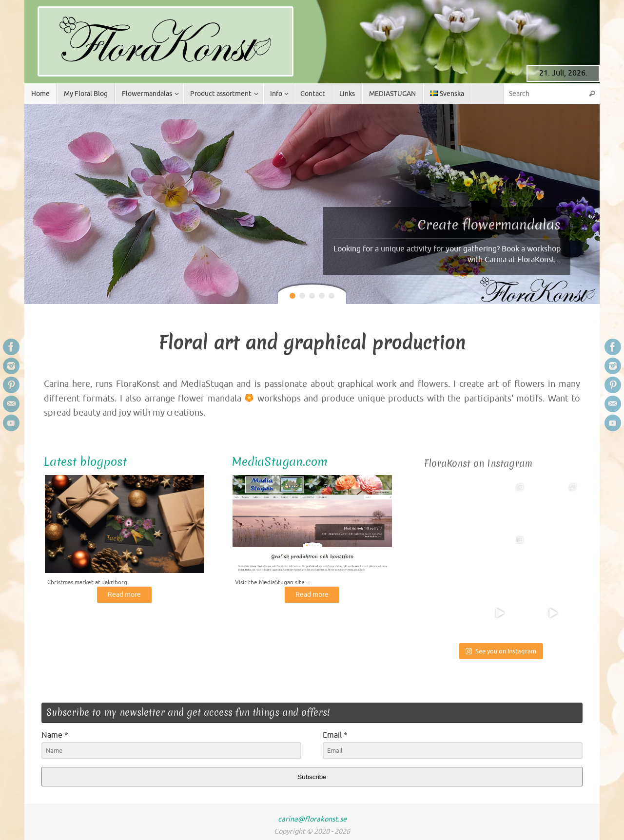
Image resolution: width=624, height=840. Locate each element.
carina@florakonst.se (312, 819)
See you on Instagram (501, 651)
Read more (124, 596)
